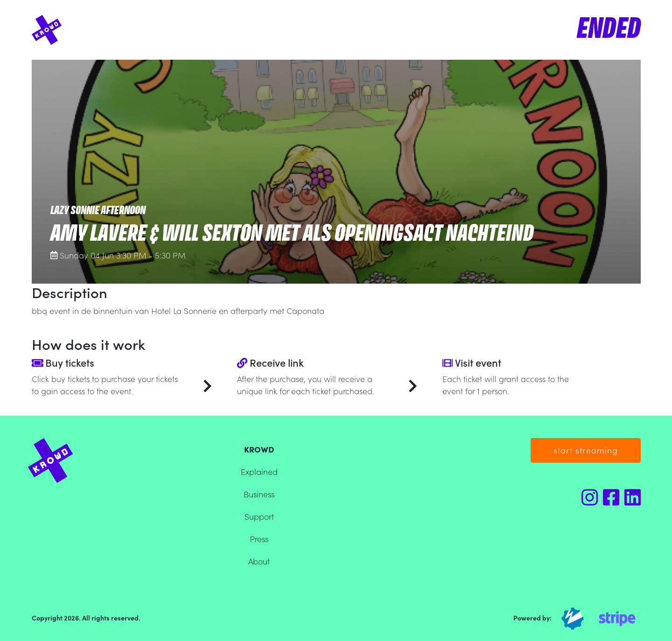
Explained (259, 471)
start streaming (586, 450)
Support (259, 516)
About (259, 561)
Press (259, 539)
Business (259, 494)
